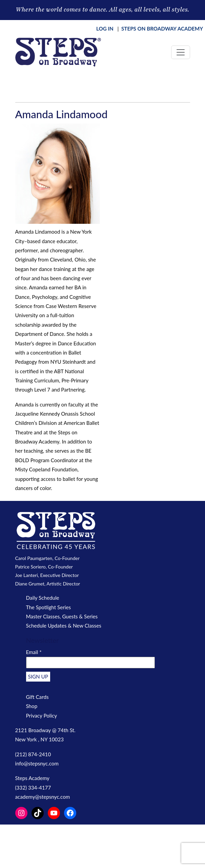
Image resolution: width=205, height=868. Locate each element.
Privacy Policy (42, 716)
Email (34, 652)
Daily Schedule (43, 598)
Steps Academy (32, 778)
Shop (32, 706)
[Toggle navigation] (181, 52)
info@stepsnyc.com (37, 763)
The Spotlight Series (49, 607)
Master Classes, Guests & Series (62, 616)
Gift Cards (37, 697)
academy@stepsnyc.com (43, 797)
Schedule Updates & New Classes (64, 626)
